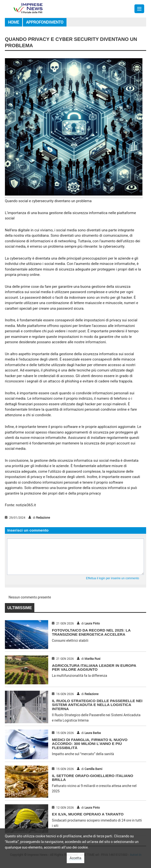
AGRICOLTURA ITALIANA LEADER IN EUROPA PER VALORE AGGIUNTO (94, 668)
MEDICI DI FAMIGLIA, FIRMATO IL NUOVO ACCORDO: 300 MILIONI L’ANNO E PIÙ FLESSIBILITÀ (90, 744)
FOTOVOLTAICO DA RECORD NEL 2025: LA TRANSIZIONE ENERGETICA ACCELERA (91, 632)
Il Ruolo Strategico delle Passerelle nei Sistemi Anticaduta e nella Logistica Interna (97, 705)
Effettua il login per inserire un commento (113, 578)
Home (14, 22)
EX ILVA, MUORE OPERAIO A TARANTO (88, 814)
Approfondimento (45, 22)
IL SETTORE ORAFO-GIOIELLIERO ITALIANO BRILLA (92, 778)
